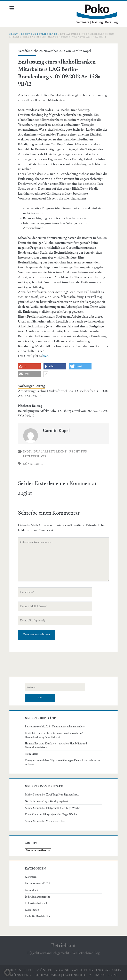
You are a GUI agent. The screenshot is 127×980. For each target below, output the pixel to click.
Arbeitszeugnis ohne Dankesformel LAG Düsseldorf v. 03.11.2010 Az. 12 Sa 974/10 (63, 393)
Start (14, 34)
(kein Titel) (31, 754)
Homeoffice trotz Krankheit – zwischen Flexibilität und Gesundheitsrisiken (56, 745)
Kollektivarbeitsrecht (37, 903)
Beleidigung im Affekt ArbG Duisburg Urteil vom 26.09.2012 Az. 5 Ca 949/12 (63, 413)
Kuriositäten (32, 910)
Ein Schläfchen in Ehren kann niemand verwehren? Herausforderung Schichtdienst (54, 735)
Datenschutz (77, 975)
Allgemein (31, 877)
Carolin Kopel (81, 51)
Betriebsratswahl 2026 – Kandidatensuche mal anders (55, 727)
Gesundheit (31, 890)
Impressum (106, 975)
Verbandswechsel (56, 821)
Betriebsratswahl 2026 (37, 883)
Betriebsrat (64, 946)
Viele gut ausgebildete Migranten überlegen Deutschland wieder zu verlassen (62, 762)
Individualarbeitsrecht (45, 452)
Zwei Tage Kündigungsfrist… (62, 795)
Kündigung (33, 464)
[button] (7, 973)
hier (45, 356)
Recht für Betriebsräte (39, 34)
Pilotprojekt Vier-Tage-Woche (63, 808)
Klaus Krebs (31, 815)
